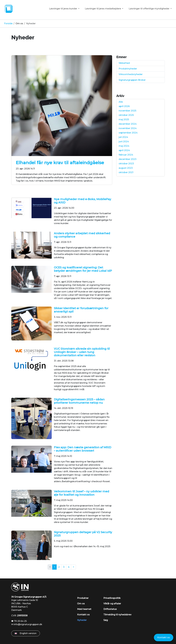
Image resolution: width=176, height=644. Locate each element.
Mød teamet (84, 609)
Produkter (83, 598)
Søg (106, 620)
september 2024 (128, 133)
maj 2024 (124, 146)
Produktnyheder (128, 69)
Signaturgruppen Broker (132, 80)
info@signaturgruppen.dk (28, 624)
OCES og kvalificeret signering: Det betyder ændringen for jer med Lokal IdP (83, 269)
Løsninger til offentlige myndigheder (149, 9)
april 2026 (124, 106)
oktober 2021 (126, 172)
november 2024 (128, 128)
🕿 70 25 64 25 (19, 621)
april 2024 (124, 150)
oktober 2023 (126, 164)
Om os (19, 23)
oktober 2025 (126, 115)
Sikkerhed (124, 63)
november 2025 (127, 111)
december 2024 (128, 124)
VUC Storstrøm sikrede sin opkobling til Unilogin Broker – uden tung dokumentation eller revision (82, 352)
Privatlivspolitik (112, 598)
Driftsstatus (110, 609)
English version (26, 633)
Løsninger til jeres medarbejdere (103, 9)
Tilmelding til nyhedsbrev (117, 615)
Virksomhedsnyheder (131, 74)
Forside (8, 23)
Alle (121, 102)
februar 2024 (126, 155)
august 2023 (126, 168)
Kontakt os (83, 615)
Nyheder (82, 620)
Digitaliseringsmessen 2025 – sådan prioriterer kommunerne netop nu (79, 401)
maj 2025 (124, 119)
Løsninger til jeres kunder (63, 9)
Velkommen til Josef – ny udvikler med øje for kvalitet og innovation (82, 493)
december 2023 (128, 159)
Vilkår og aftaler (112, 604)
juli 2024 (123, 137)
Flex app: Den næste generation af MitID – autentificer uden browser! (83, 449)
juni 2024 (124, 142)
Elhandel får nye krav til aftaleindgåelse (60, 163)
